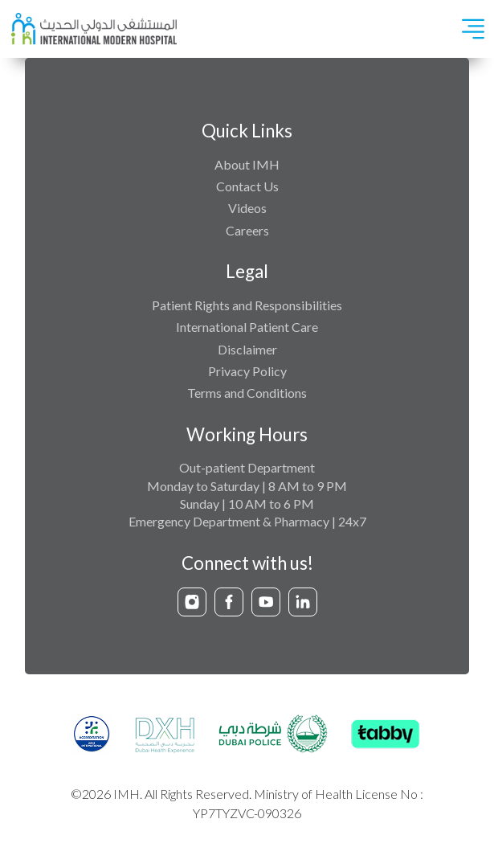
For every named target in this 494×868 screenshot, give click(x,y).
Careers (247, 230)
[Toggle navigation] (473, 29)
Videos (247, 208)
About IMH (247, 164)
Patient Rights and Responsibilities (247, 305)
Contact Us (247, 186)
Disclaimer (247, 349)
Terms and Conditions (247, 393)
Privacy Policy (247, 371)
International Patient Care (247, 327)
